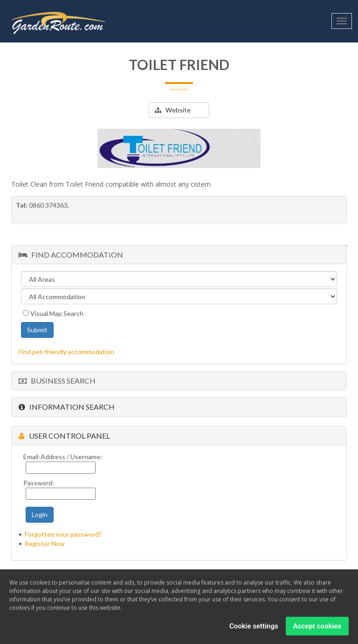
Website (173, 110)
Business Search (57, 381)
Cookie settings (254, 628)
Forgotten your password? (63, 534)
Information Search (67, 407)
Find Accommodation (71, 255)
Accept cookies (317, 628)
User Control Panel (64, 436)
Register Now (45, 543)
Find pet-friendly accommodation (66, 352)
